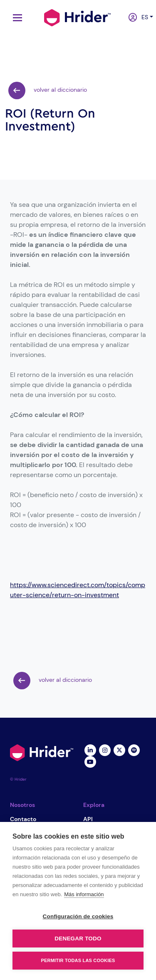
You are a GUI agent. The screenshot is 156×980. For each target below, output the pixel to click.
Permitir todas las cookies (78, 960)
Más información (84, 894)
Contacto (23, 819)
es (143, 17)
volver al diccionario (48, 90)
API (88, 819)
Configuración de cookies (78, 916)
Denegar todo (78, 939)
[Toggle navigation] (15, 18)
